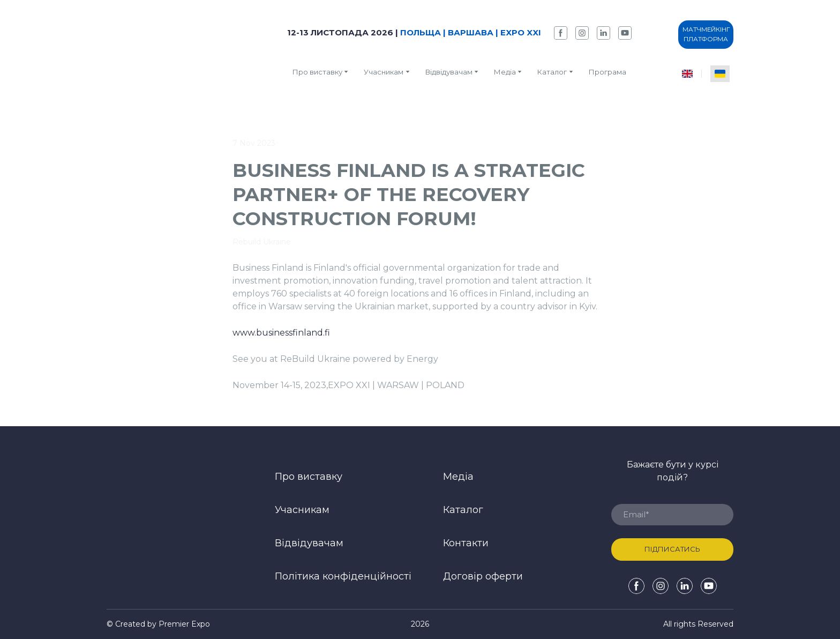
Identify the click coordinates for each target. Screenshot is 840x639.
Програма (607, 72)
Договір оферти (483, 576)
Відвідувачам (449, 72)
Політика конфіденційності (343, 576)
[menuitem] (687, 74)
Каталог (463, 510)
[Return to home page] (173, 51)
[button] (561, 33)
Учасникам (384, 72)
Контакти (466, 543)
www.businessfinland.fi (281, 333)
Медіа (505, 72)
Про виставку (317, 72)
